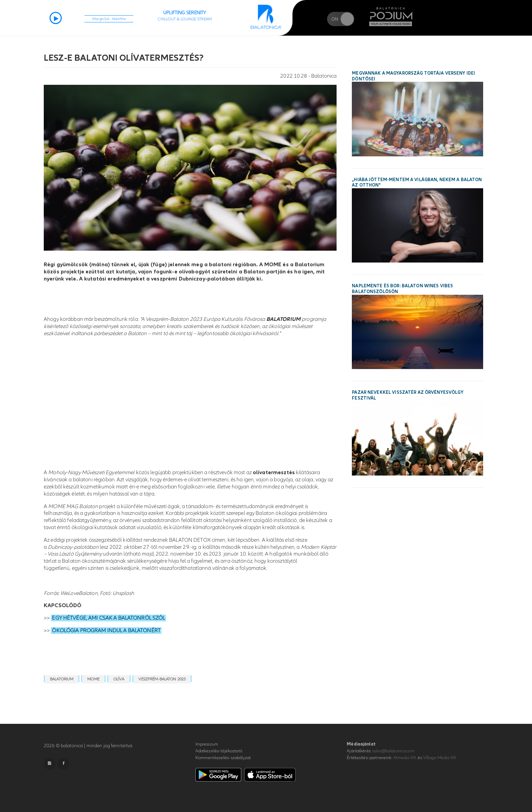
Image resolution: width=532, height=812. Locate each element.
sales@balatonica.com (393, 751)
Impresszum (207, 744)
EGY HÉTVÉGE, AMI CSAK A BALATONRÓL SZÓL (108, 618)
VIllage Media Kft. (440, 758)
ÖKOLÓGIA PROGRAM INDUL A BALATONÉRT (106, 631)
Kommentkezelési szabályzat (223, 758)
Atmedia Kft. (405, 758)
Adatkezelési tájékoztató (219, 751)
